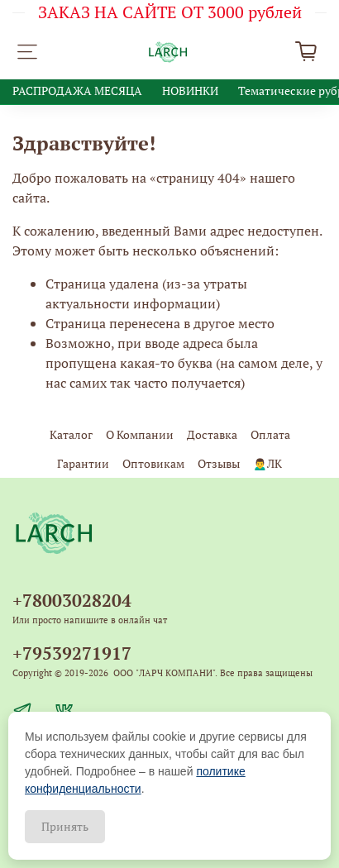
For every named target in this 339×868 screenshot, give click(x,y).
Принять (65, 826)
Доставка (212, 434)
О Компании (140, 434)
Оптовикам (153, 463)
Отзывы (219, 463)
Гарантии (83, 463)
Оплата (270, 434)
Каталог (71, 434)
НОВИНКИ (190, 91)
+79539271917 (72, 653)
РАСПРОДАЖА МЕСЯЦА (77, 91)
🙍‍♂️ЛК (267, 463)
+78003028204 (72, 600)
